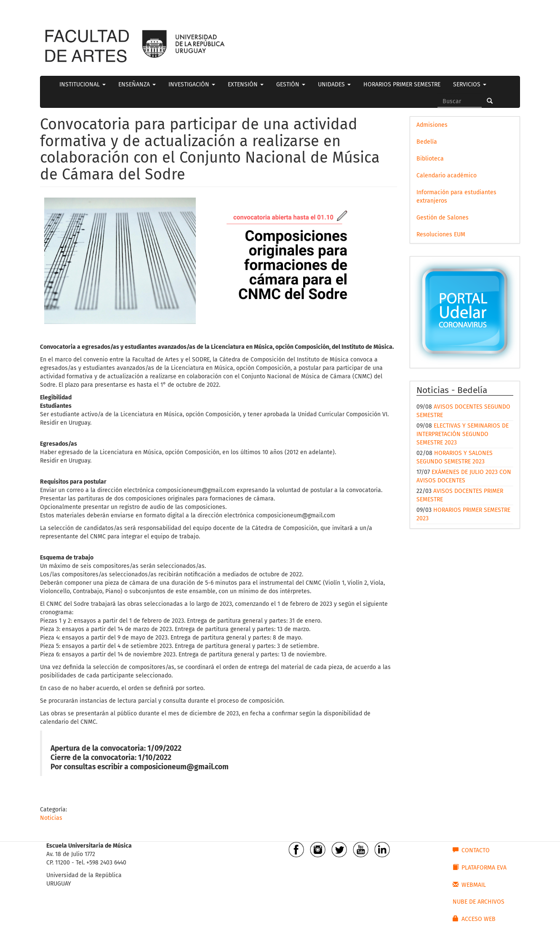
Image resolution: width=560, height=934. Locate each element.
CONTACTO (471, 850)
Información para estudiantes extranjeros (456, 197)
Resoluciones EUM (441, 234)
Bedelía (427, 142)
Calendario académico (447, 175)
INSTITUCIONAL (83, 84)
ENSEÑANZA (137, 84)
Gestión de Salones (443, 218)
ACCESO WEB (474, 919)
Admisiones (432, 125)
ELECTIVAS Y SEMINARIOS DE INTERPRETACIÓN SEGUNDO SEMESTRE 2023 (463, 434)
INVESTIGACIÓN (192, 84)
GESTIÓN (291, 84)
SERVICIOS (470, 84)
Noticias (51, 818)
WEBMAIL (469, 885)
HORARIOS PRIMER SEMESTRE (402, 84)
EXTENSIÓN (246, 84)
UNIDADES (334, 84)
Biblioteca (430, 159)
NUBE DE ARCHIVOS (479, 902)
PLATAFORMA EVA (480, 867)
